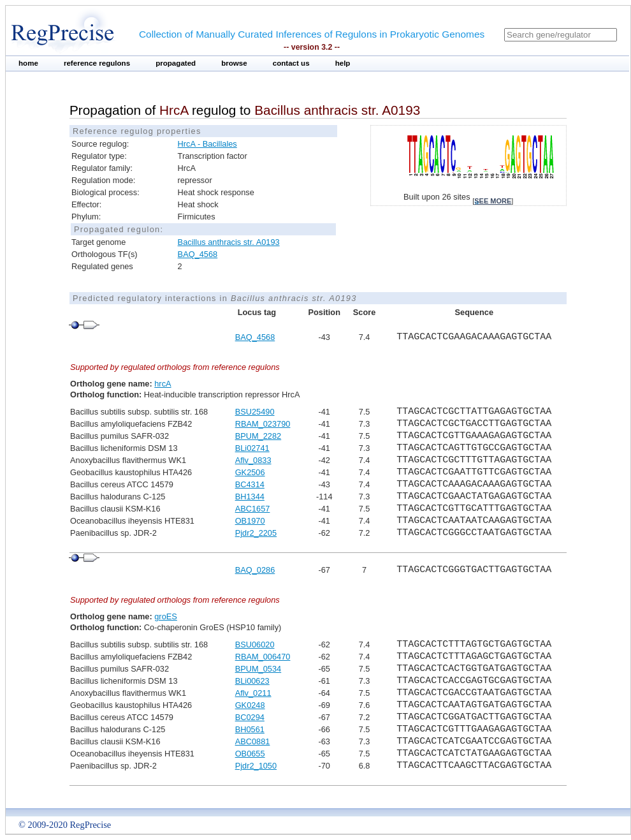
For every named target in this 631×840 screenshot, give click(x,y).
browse (234, 63)
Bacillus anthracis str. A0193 (229, 242)
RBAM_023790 (263, 424)
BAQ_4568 (198, 254)
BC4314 (250, 484)
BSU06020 (255, 645)
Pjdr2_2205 (256, 533)
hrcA (163, 384)
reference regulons (97, 63)
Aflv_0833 (253, 460)
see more (493, 201)
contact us (291, 63)
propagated (176, 63)
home (28, 63)
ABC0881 (253, 741)
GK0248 (250, 705)
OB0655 (250, 754)
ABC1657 (253, 509)
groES (166, 616)
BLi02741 (252, 448)
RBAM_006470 (263, 657)
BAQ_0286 (255, 570)
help (343, 63)
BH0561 (250, 729)
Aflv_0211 (253, 693)
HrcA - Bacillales (207, 144)
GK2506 (250, 472)
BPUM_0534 (258, 669)
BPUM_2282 (258, 436)
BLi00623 (252, 681)
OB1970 (250, 521)
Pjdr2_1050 (256, 766)
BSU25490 (255, 412)
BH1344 (250, 497)
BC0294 (250, 717)
